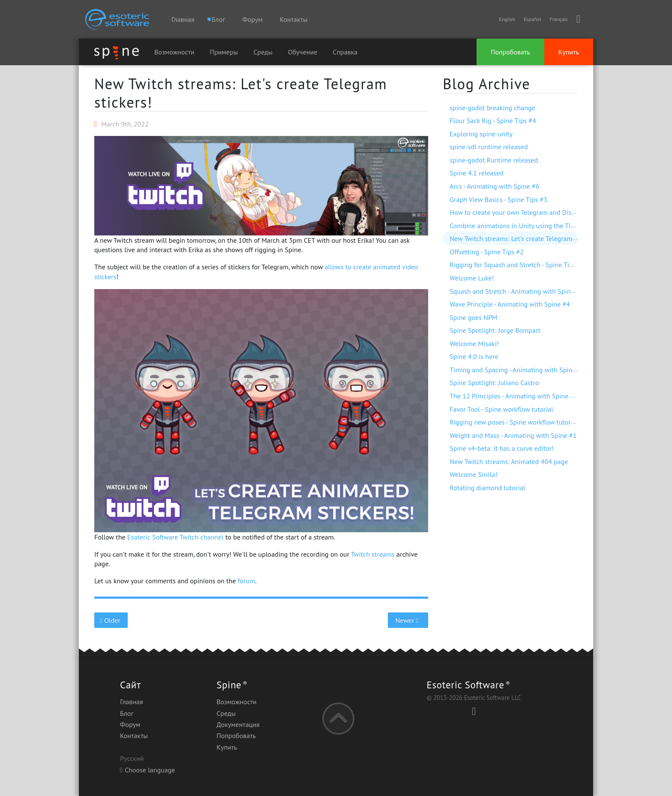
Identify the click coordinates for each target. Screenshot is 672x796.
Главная (183, 19)
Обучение (303, 52)
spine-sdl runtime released (489, 147)
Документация (238, 724)
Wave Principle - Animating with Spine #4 (510, 304)
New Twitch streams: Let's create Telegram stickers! (241, 93)
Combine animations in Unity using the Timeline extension (535, 226)
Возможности (174, 52)
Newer (408, 620)
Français (558, 19)
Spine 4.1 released (477, 173)
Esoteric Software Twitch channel (175, 537)
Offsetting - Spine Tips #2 (487, 252)
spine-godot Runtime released (494, 160)
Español (532, 19)
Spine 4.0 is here (474, 356)
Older (111, 620)
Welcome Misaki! (474, 344)
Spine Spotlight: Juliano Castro (494, 383)
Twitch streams (373, 554)
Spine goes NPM (473, 317)
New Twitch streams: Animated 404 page (509, 461)
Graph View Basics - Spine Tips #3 (498, 199)
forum (247, 581)
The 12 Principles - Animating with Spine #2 (514, 396)
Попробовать (510, 52)
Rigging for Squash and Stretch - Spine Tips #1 (517, 265)
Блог (127, 713)
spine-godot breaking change (492, 108)
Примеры (224, 52)
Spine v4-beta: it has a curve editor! (502, 448)
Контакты (294, 19)
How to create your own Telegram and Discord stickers (529, 212)
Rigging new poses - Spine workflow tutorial (514, 422)
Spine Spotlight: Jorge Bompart (495, 330)
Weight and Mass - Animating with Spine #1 (513, 435)
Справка (345, 52)
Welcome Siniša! (474, 474)
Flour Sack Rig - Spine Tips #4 (493, 121)
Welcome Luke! (472, 278)
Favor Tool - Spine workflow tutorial (501, 409)
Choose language (147, 770)
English (507, 19)
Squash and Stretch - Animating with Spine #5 (516, 291)
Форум (252, 19)
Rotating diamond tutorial (487, 488)
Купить (569, 52)
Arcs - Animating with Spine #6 (494, 186)
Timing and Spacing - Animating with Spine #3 (517, 370)
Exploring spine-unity (481, 134)
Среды (263, 52)
